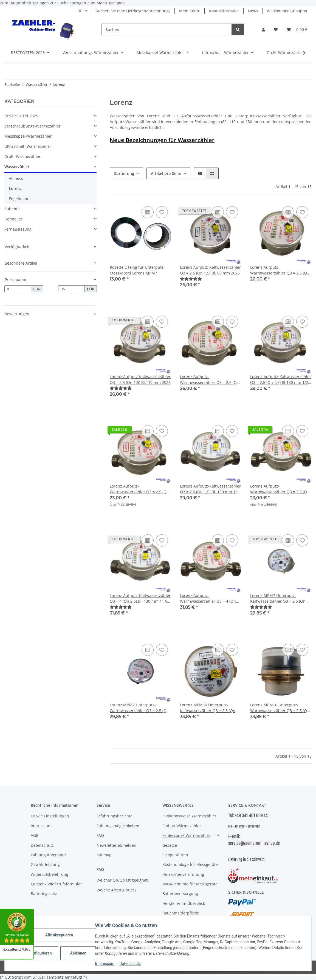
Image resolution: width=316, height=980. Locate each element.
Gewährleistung (45, 864)
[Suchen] (167, 29)
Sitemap (104, 855)
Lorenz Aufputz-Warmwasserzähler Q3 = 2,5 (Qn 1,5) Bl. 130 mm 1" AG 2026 (280, 489)
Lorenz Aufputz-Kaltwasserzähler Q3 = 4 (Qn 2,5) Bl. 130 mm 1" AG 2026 (140, 598)
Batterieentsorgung (180, 893)
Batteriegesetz (44, 893)
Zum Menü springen (106, 3)
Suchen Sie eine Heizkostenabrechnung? (133, 11)
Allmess (16, 178)
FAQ (100, 835)
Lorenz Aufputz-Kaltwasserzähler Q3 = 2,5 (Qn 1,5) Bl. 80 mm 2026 (210, 270)
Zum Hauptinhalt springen (25, 3)
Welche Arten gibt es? (116, 890)
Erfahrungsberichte (115, 816)
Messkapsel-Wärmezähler (28, 136)
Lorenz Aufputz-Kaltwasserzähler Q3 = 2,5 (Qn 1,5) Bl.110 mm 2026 (140, 379)
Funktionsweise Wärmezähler (189, 816)
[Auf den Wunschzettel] (162, 212)
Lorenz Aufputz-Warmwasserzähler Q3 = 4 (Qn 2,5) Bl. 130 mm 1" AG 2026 (208, 598)
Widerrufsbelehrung (50, 874)
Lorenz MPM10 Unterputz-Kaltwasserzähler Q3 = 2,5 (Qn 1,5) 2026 (208, 708)
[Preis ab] (18, 289)
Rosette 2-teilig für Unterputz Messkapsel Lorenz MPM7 (137, 270)
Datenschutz (131, 964)
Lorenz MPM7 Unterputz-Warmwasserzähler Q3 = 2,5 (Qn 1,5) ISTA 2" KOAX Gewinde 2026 (139, 708)
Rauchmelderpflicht (180, 913)
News (253, 11)
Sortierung (124, 173)
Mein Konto (190, 11)
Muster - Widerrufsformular (56, 884)
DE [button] (80, 11)
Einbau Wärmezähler (182, 826)
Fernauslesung (18, 229)
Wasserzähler (17, 167)
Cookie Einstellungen (50, 816)
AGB (35, 835)
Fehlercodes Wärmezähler (186, 835)
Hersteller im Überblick (184, 903)
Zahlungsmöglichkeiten (118, 826)
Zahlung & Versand (48, 855)
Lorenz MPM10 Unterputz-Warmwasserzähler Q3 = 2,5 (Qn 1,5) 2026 (280, 708)
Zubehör (12, 209)
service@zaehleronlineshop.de (254, 843)
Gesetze (170, 845)
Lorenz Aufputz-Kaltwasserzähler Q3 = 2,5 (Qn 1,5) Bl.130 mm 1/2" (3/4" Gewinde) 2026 (281, 380)
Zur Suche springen (69, 3)
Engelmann (19, 199)
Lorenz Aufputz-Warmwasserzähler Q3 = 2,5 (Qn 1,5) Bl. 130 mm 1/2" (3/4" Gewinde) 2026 (139, 489)
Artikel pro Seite (166, 173)
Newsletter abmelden (116, 845)
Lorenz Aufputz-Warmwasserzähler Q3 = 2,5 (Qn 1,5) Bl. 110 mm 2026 (210, 380)
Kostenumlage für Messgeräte (190, 864)
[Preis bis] (71, 289)
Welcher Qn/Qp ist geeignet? (123, 880)
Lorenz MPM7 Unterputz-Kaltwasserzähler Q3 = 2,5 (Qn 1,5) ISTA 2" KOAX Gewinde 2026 (280, 598)
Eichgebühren (175, 855)
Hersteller (13, 219)
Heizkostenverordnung (183, 874)
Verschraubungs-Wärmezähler (33, 126)
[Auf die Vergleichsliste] (148, 212)
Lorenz (15, 189)
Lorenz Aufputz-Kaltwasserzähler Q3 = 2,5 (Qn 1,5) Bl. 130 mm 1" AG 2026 (210, 489)
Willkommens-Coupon (287, 11)
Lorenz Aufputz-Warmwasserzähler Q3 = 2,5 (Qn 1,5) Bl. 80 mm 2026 (280, 270)
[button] (263, 29)
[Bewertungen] (191, 279)
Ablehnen (79, 953)
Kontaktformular (224, 11)
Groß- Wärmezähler (22, 156)
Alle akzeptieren (60, 935)
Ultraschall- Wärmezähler (28, 146)
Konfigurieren (42, 953)
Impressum (106, 964)
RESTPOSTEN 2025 (21, 116)
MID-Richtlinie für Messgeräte (190, 884)
